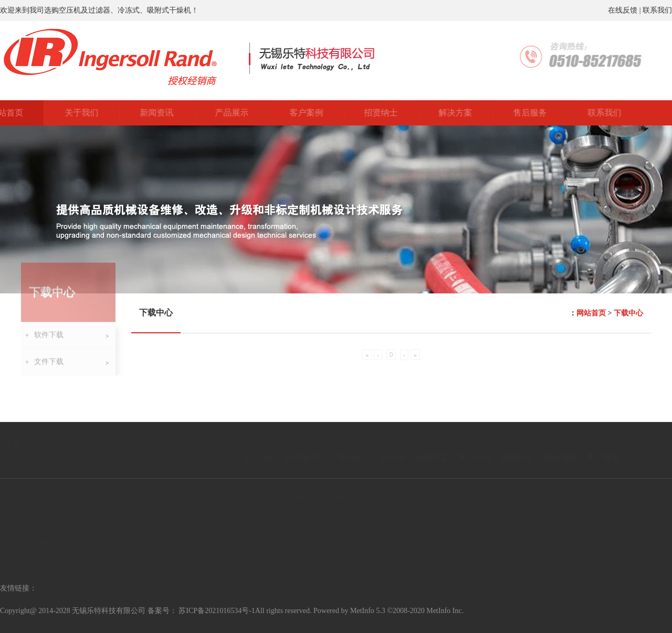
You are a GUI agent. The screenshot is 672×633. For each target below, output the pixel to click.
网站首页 (591, 313)
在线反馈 (623, 10)
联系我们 (657, 10)
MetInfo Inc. (445, 611)
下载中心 (628, 313)
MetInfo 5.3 (368, 611)
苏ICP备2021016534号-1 (217, 611)
